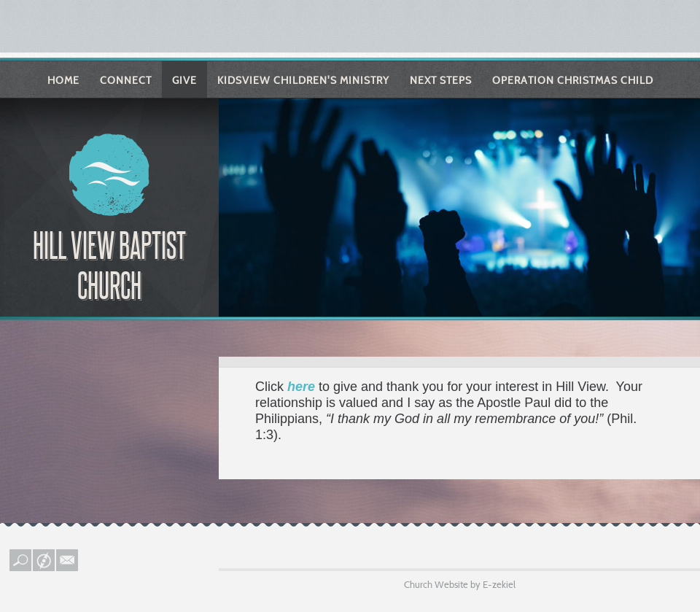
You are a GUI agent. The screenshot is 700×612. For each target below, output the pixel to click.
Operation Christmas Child (573, 80)
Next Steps (441, 80)
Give (184, 80)
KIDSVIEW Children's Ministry (303, 80)
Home (63, 80)
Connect (126, 80)
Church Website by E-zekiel (460, 584)
